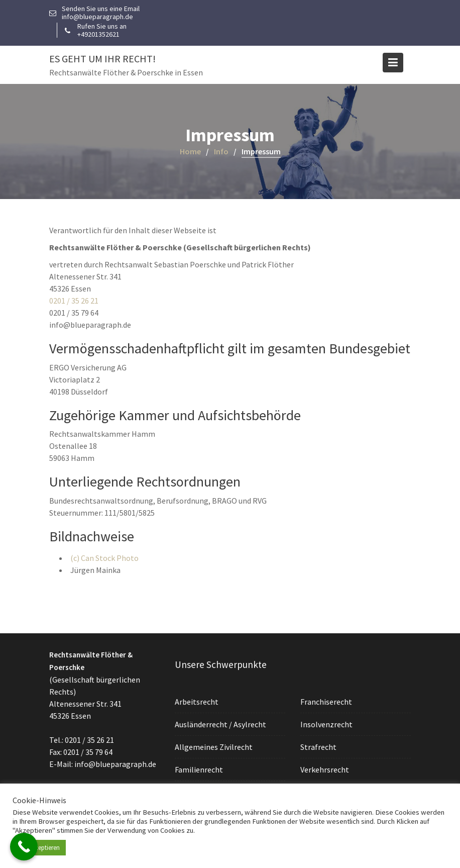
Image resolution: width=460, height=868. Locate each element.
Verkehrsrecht (325, 769)
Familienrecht (200, 769)
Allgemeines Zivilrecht (214, 747)
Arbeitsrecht (197, 702)
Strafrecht (319, 746)
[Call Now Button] (24, 847)
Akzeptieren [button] (44, 848)
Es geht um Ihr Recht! (102, 59)
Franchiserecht (327, 702)
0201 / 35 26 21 (74, 301)
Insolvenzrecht (327, 724)
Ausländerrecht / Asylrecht (221, 724)
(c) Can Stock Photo (104, 558)
